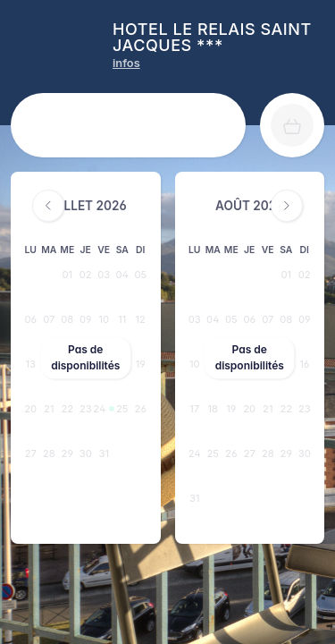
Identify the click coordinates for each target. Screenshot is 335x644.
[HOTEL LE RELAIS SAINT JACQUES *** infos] (126, 63)
